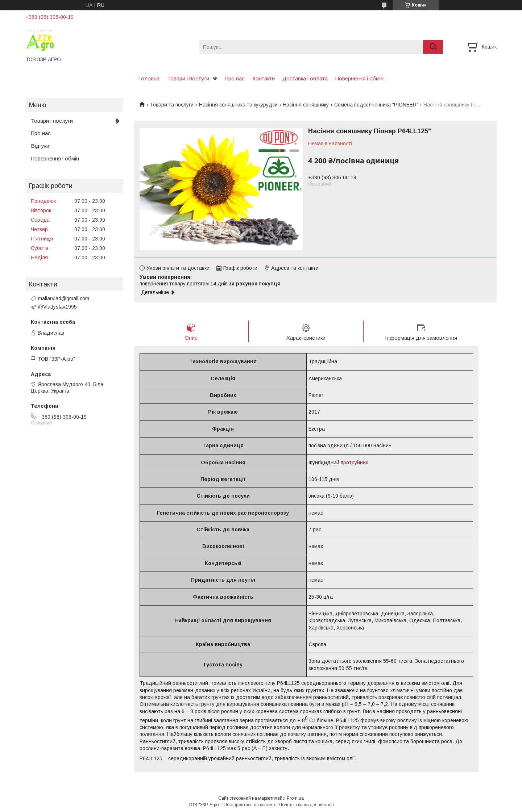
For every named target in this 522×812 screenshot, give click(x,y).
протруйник (354, 462)
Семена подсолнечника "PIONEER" (376, 105)
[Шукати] (433, 47)
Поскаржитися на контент (250, 805)
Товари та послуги (172, 105)
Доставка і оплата (305, 78)
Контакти (264, 78)
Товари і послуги (188, 78)
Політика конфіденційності (306, 805)
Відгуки (40, 146)
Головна (149, 78)
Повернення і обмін (359, 78)
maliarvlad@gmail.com (64, 298)
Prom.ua (295, 799)
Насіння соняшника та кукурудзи (238, 105)
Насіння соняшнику (306, 105)
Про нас (235, 78)
